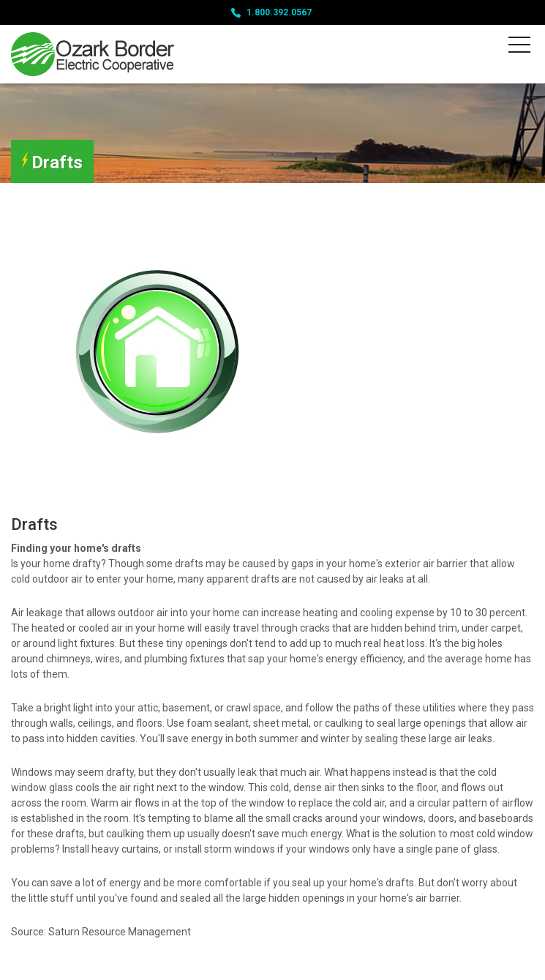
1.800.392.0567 (279, 12)
